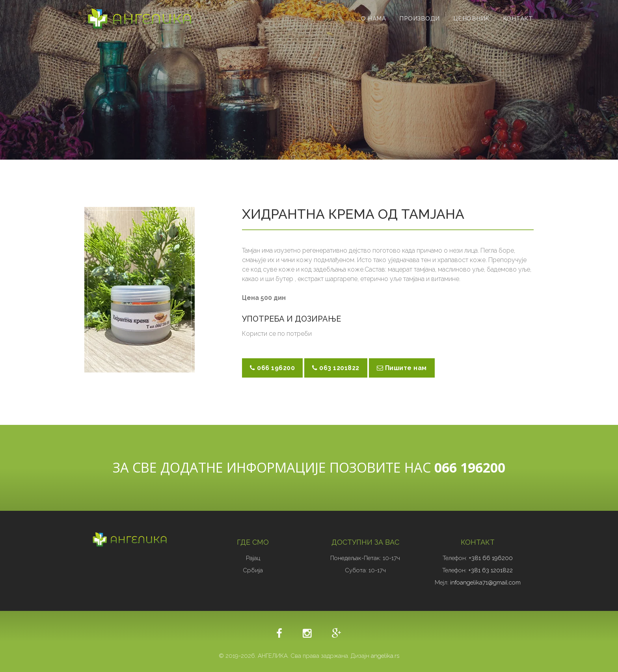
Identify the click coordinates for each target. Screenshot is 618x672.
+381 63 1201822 (490, 570)
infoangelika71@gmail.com (485, 583)
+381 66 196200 (491, 558)
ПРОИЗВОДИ (420, 19)
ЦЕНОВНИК (471, 19)
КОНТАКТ (518, 19)
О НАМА (373, 19)
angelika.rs (385, 656)
